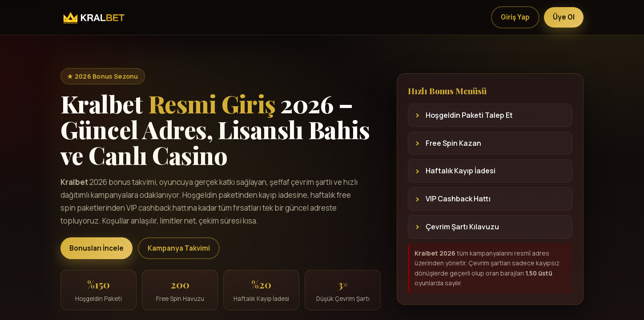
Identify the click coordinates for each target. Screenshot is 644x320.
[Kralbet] (93, 17)
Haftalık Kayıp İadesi (461, 171)
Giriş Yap (515, 17)
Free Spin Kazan (453, 143)
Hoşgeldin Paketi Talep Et (469, 115)
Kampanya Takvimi (179, 248)
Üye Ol (564, 17)
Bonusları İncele (97, 248)
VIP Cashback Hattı (458, 199)
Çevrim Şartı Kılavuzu (462, 227)
